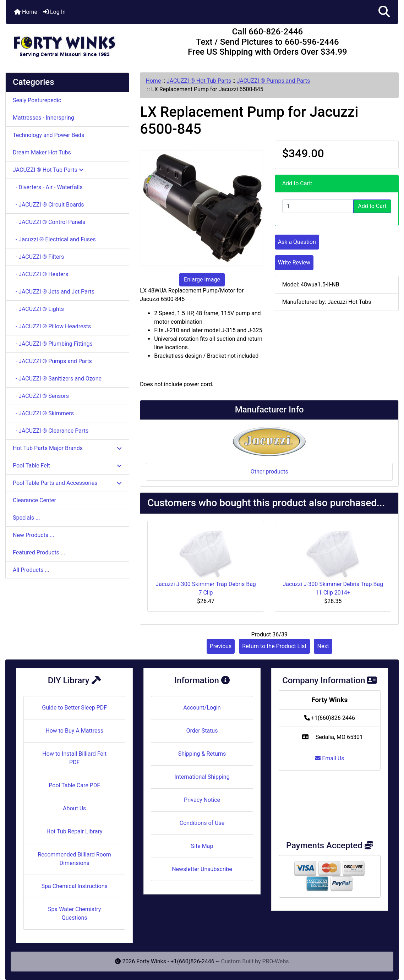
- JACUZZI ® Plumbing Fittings (53, 344)
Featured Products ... (39, 552)
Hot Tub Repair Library (75, 831)
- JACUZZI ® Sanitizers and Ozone (57, 379)
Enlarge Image (202, 280)
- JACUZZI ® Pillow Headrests (52, 326)
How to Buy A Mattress (74, 731)
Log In (54, 12)
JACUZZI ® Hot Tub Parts (199, 81)
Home (26, 12)
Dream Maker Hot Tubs (42, 152)
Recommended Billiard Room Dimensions (74, 859)
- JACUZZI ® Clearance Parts (51, 431)
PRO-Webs (276, 961)
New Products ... (34, 535)
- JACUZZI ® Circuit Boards (48, 205)
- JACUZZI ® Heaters (40, 274)
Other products (269, 472)
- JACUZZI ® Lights (38, 309)
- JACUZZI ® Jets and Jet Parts (54, 292)
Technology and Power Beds (48, 135)
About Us (74, 808)
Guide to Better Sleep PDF (74, 708)
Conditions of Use (202, 823)
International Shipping (202, 777)
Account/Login (202, 708)
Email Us (329, 758)
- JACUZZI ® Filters (38, 257)
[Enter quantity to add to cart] (318, 206)
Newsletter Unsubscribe (202, 869)
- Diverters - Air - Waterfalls (48, 187)
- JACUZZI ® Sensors (41, 396)
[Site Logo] (71, 43)
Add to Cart (372, 206)
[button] (384, 12)
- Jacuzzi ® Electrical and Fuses (54, 239)
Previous (221, 646)
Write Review (294, 262)
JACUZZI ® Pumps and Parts (274, 81)
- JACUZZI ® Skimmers (43, 413)
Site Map (202, 846)
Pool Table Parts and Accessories (67, 483)
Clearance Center (34, 500)
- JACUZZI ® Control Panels (49, 222)
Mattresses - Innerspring (43, 118)
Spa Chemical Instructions (74, 886)
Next (323, 646)
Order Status (202, 731)
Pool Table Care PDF (74, 785)
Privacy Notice (202, 800)
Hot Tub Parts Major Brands (67, 448)
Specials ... (26, 518)
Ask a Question (297, 242)
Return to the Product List (274, 646)
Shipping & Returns (202, 754)
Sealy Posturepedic (37, 100)
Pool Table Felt (67, 466)
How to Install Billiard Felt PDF (74, 758)
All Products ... (31, 570)
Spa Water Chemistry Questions (74, 913)
